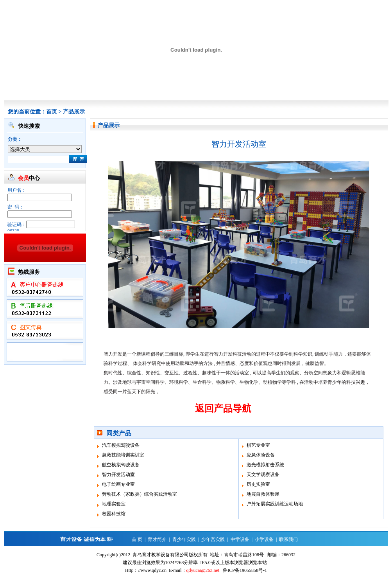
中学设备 (240, 539)
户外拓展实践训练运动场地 (275, 504)
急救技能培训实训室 (123, 455)
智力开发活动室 (118, 475)
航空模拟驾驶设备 (121, 465)
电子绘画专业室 (118, 484)
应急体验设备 (261, 455)
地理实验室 (114, 504)
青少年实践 (184, 539)
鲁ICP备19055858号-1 (245, 570)
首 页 (137, 539)
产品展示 (74, 112)
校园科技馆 (114, 514)
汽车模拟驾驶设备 (121, 445)
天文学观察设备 (263, 475)
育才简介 (157, 539)
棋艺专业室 (258, 445)
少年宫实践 (213, 539)
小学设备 (264, 539)
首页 (52, 112)
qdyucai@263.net (203, 570)
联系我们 (288, 539)
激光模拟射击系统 (265, 465)
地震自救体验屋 (263, 494)
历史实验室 (258, 484)
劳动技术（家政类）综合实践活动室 (140, 494)
